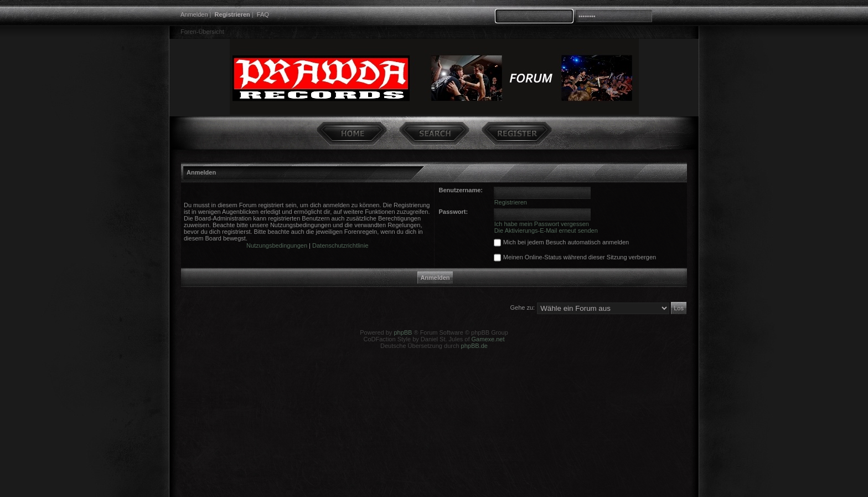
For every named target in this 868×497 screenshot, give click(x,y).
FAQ (263, 14)
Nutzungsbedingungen (277, 245)
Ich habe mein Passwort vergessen (542, 224)
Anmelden (194, 14)
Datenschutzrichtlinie (340, 245)
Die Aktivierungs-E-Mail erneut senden (546, 230)
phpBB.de (474, 346)
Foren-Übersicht (202, 32)
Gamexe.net (488, 339)
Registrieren (232, 14)
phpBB (403, 332)
